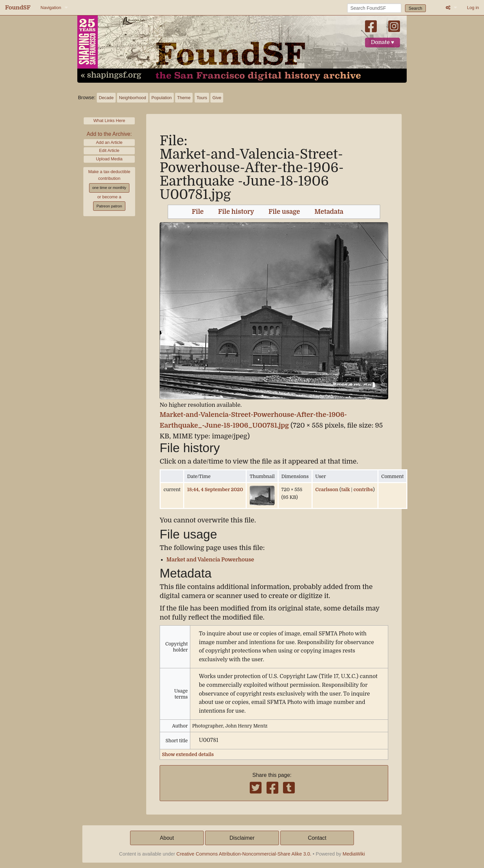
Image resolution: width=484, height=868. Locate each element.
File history (236, 212)
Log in (473, 8)
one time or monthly (109, 188)
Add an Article (109, 142)
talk (346, 489)
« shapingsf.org (111, 75)
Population (162, 98)
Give (217, 98)
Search (416, 8)
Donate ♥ (382, 42)
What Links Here (109, 121)
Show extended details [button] (188, 754)
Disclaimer (242, 838)
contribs (363, 489)
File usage (284, 212)
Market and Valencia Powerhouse (210, 560)
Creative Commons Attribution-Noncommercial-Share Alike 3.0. (244, 854)
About (167, 838)
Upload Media (109, 159)
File (198, 212)
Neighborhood (132, 98)
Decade (106, 98)
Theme (184, 98)
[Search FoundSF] (374, 8)
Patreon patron (109, 206)
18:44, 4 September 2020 (215, 489)
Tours (202, 98)
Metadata (329, 212)
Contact (317, 838)
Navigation (51, 8)
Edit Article (109, 150)
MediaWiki (354, 854)
